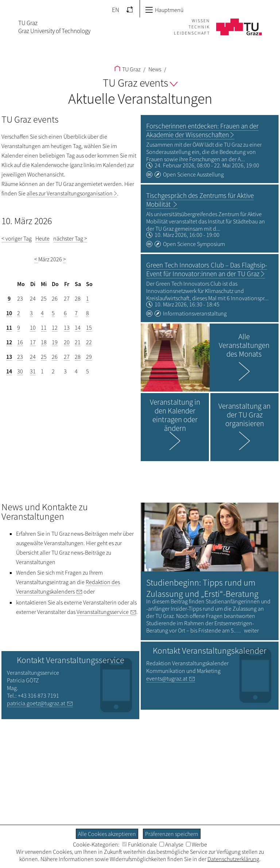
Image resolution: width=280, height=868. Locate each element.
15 (89, 328)
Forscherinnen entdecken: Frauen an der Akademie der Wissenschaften (202, 130)
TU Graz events (140, 83)
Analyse (171, 844)
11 (9, 328)
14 (78, 328)
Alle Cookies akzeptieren (107, 834)
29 (89, 357)
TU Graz (127, 69)
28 (78, 357)
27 (67, 357)
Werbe (197, 844)
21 (78, 342)
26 (55, 357)
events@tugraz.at (167, 678)
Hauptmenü (164, 10)
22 (89, 342)
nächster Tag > (70, 238)
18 (44, 342)
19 (55, 342)
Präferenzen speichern (172, 834)
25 (44, 357)
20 (67, 342)
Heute (42, 238)
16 (20, 342)
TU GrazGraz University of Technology (54, 27)
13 (67, 328)
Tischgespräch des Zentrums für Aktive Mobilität (200, 200)
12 (55, 328)
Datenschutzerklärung (233, 859)
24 (33, 357)
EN (116, 10)
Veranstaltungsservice (103, 612)
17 (33, 342)
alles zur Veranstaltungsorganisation (70, 193)
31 (33, 371)
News (154, 69)
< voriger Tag (17, 238)
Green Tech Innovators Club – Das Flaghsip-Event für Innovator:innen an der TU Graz (207, 269)
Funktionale (139, 844)
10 (9, 313)
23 (20, 357)
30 (20, 371)
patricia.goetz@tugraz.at (36, 703)
